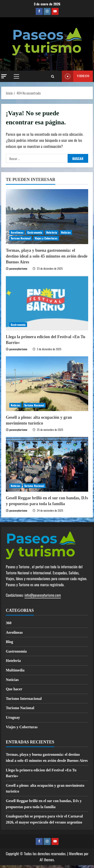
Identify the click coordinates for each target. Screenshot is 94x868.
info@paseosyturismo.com (43, 595)
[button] (4, 76)
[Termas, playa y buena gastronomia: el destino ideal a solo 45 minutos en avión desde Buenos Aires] (47, 216)
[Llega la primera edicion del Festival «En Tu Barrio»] (47, 303)
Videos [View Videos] (76, 76)
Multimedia (15, 670)
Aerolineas (17, 232)
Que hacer (14, 689)
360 (9, 623)
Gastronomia (35, 232)
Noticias (66, 232)
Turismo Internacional (24, 699)
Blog (9, 642)
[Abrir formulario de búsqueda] (53, 76)
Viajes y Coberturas (46, 238)
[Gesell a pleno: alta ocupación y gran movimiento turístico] (47, 384)
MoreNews (76, 854)
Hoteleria (52, 232)
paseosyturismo (18, 268)
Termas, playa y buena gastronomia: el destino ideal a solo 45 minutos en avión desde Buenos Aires (47, 256)
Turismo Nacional (21, 238)
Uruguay (13, 717)
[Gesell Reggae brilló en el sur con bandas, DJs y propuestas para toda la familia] (47, 464)
